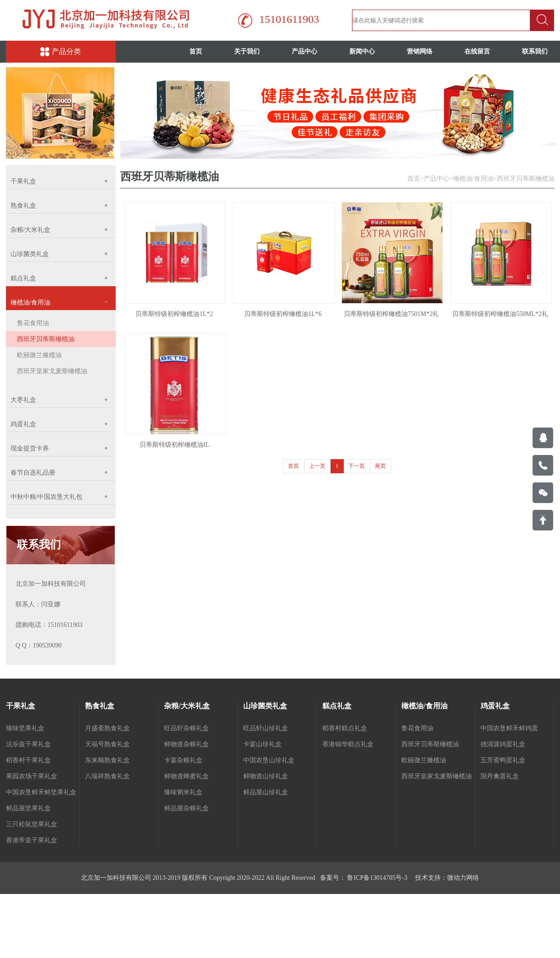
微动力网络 (463, 878)
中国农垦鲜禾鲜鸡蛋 (509, 728)
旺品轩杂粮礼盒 (187, 728)
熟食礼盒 (100, 706)
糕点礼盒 (337, 706)
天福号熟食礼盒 (107, 744)
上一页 (317, 466)
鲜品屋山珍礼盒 (266, 792)
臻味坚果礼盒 (25, 728)
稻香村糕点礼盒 (345, 728)
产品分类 (61, 52)
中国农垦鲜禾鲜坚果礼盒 (41, 792)
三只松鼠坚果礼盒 (32, 824)
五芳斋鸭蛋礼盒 (503, 760)
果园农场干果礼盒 (32, 776)
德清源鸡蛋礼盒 (503, 744)
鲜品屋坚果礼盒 (28, 808)
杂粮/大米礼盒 (187, 706)
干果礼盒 (21, 706)
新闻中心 (362, 51)
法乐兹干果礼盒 (28, 744)
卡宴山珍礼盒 (262, 744)
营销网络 (420, 51)
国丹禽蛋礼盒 (500, 776)
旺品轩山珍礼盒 (266, 728)
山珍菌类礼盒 (265, 706)
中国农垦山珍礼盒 (269, 760)
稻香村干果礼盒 (28, 760)
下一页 (357, 466)
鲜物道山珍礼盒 (266, 776)
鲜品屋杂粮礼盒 (187, 808)
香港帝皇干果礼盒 (32, 840)
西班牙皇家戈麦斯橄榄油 (52, 371)
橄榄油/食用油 (473, 179)
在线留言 (477, 51)
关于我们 (247, 51)
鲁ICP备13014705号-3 (376, 878)
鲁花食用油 (33, 323)
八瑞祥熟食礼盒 (107, 776)
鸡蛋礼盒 (495, 706)
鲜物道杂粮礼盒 (187, 744)
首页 (196, 51)
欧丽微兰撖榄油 (39, 355)
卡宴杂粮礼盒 (183, 760)
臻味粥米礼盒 (183, 792)
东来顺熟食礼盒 (107, 760)
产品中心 (304, 51)
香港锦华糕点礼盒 (348, 744)
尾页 (380, 466)
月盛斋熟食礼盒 (107, 728)
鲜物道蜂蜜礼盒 (187, 776)
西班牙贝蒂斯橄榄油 (46, 339)
